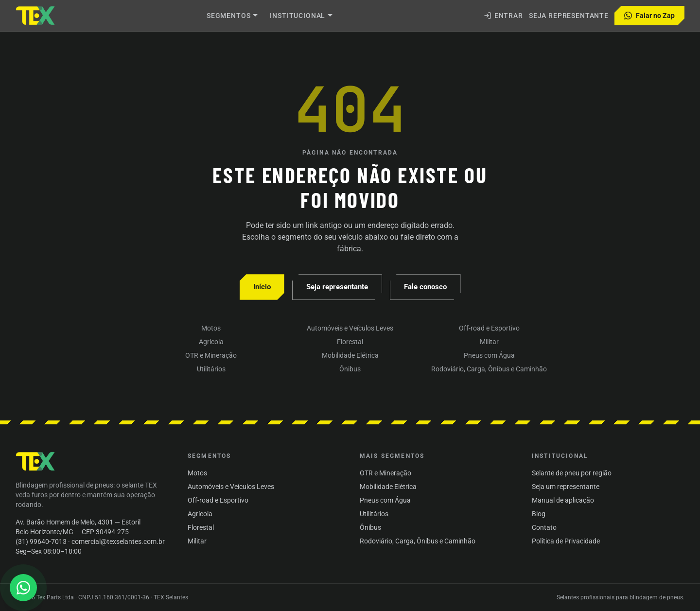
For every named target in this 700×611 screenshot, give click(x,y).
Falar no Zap (649, 16)
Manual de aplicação (563, 500)
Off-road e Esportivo (489, 328)
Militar (489, 342)
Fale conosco (425, 287)
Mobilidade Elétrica (350, 355)
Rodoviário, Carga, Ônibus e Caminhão (489, 369)
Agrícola (211, 342)
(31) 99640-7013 (41, 541)
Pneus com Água (489, 355)
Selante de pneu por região (572, 473)
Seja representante (569, 16)
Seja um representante (566, 487)
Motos (211, 328)
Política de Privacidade (566, 541)
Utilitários (211, 369)
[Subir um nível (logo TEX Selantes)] (36, 16)
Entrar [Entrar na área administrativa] (503, 16)
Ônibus (350, 369)
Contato (544, 527)
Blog (539, 514)
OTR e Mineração (211, 355)
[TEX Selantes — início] (36, 461)
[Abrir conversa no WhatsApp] (23, 588)
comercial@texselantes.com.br (118, 541)
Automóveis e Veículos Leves (350, 328)
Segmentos (233, 16)
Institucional (301, 16)
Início (262, 287)
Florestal (350, 342)
